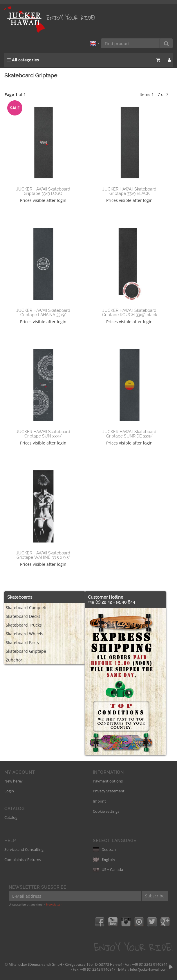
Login (9, 791)
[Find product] (131, 43)
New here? (13, 781)
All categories (23, 60)
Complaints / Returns (23, 860)
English (104, 860)
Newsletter (54, 904)
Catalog (11, 817)
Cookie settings (106, 811)
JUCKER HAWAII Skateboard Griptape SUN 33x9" (43, 434)
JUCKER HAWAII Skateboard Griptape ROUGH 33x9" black (130, 313)
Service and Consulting (24, 849)
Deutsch (104, 849)
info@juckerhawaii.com (149, 969)
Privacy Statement (109, 791)
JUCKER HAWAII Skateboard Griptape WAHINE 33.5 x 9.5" (43, 555)
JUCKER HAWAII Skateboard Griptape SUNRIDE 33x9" (129, 434)
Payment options (108, 781)
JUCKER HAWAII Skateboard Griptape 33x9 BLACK (129, 191)
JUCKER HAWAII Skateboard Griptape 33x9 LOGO (43, 191)
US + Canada (108, 869)
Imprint (99, 801)
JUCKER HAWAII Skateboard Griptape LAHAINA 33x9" (43, 313)
